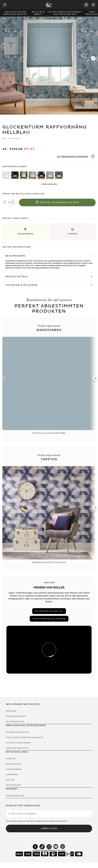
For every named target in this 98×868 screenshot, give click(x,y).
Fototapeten (14, 764)
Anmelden (49, 828)
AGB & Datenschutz (17, 748)
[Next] (93, 58)
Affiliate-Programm (18, 743)
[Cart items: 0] (86, 5)
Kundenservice (15, 796)
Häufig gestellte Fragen (49, 619)
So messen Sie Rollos (49, 611)
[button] (25, 231)
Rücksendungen (16, 716)
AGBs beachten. (92, 13)
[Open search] (5, 5)
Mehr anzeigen (49, 184)
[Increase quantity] (13, 202)
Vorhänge (12, 775)
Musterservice (15, 722)
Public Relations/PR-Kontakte (25, 738)
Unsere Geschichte (17, 732)
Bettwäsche (13, 785)
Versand (11, 711)
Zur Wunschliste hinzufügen (73, 156)
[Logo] (49, 5)
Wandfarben (14, 769)
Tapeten (11, 759)
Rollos (10, 780)
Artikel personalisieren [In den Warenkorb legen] (57, 202)
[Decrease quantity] (5, 202)
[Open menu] (93, 5)
